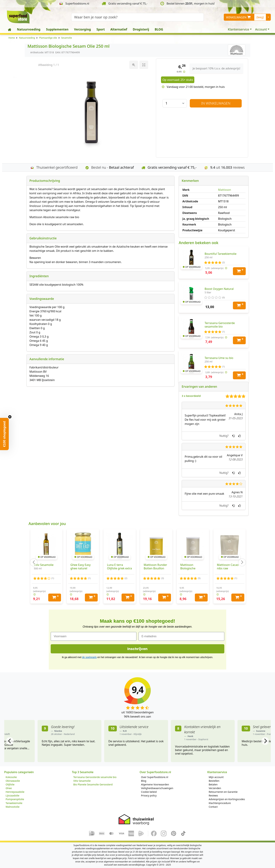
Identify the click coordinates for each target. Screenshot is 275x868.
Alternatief (119, 29)
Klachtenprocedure (220, 803)
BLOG (159, 29)
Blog (144, 781)
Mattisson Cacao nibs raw (228, 567)
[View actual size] (133, 65)
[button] (4, 434)
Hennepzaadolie (15, 792)
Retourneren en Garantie (223, 792)
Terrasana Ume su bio (219, 358)
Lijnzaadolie (12, 795)
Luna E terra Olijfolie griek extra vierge (119, 568)
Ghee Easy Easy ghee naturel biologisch (80, 568)
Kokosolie (11, 777)
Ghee (9, 788)
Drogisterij (141, 29)
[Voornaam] (94, 636)
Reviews (213, 795)
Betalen (213, 784)
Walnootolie (13, 807)
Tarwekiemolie (14, 803)
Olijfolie (10, 784)
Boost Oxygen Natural (219, 289)
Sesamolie (67, 38)
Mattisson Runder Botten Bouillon (155, 567)
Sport (101, 29)
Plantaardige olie (48, 38)
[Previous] (10, 741)
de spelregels (89, 657)
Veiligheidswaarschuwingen (157, 788)
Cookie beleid (149, 792)
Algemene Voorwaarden (155, 784)
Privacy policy (149, 795)
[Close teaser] (10, 417)
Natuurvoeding (29, 29)
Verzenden (215, 788)
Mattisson (224, 190)
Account (261, 29)
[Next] (265, 741)
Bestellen (214, 781)
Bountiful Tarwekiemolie (221, 254)
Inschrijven (137, 649)
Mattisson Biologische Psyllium (188, 568)
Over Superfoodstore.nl (155, 777)
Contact (213, 807)
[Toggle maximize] (144, 65)
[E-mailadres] (181, 636)
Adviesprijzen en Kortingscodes (227, 799)
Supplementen (57, 29)
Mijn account (216, 777)
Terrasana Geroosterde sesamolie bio (220, 325)
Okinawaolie (13, 781)
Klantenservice (238, 29)
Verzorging (82, 29)
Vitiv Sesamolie (44, 565)
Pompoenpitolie (15, 799)
